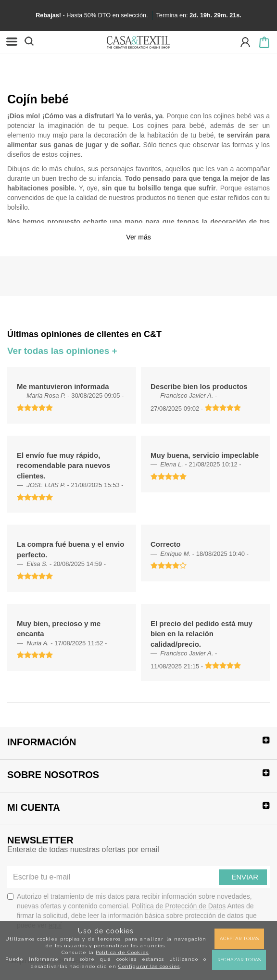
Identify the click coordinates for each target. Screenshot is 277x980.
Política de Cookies (122, 952)
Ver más (138, 237)
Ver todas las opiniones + (62, 351)
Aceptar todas (239, 938)
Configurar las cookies (149, 966)
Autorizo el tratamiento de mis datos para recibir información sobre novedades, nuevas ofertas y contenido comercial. (132, 911)
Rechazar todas (239, 960)
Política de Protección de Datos (179, 906)
